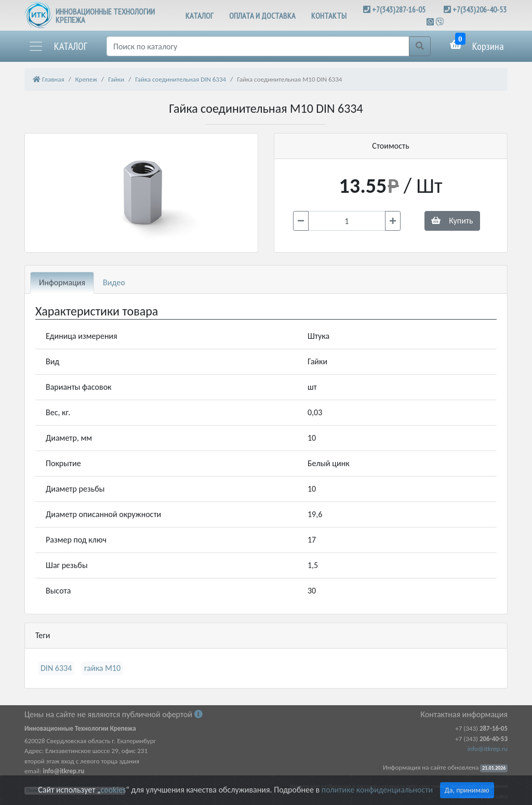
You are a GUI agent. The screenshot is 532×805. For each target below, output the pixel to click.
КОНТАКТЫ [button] (329, 16)
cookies (113, 790)
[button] (58, 46)
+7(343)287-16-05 (399, 9)
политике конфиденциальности (377, 790)
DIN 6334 (56, 668)
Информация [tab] (62, 282)
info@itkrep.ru (488, 749)
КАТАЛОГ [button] (199, 16)
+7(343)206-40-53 (480, 9)
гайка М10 (102, 668)
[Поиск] (258, 46)
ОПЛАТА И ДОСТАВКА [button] (262, 16)
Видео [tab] (114, 282)
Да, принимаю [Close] (467, 790)
